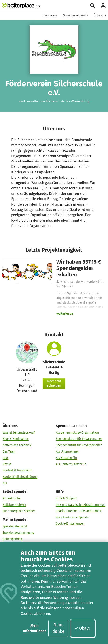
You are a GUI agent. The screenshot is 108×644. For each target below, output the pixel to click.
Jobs (6, 458)
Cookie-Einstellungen (70, 524)
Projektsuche (11, 498)
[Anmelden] (103, 6)
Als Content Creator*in (71, 464)
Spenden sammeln (76, 15)
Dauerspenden (12, 539)
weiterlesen (65, 314)
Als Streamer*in (66, 458)
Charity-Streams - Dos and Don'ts (78, 511)
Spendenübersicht (15, 526)
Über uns (100, 15)
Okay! (82, 628)
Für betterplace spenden (19, 511)
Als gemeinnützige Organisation (77, 433)
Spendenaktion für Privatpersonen (79, 439)
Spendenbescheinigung (18, 533)
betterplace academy (17, 445)
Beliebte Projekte (14, 505)
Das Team (9, 452)
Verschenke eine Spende (72, 517)
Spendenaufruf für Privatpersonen (79, 445)
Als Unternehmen (68, 452)
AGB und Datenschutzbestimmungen (81, 505)
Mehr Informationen (35, 628)
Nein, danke (58, 628)
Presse (7, 464)
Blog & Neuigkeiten (16, 439)
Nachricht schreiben (54, 383)
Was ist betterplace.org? (19, 433)
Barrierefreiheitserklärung (20, 477)
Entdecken (51, 15)
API (5, 483)
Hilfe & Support (66, 498)
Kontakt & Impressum (17, 470)
